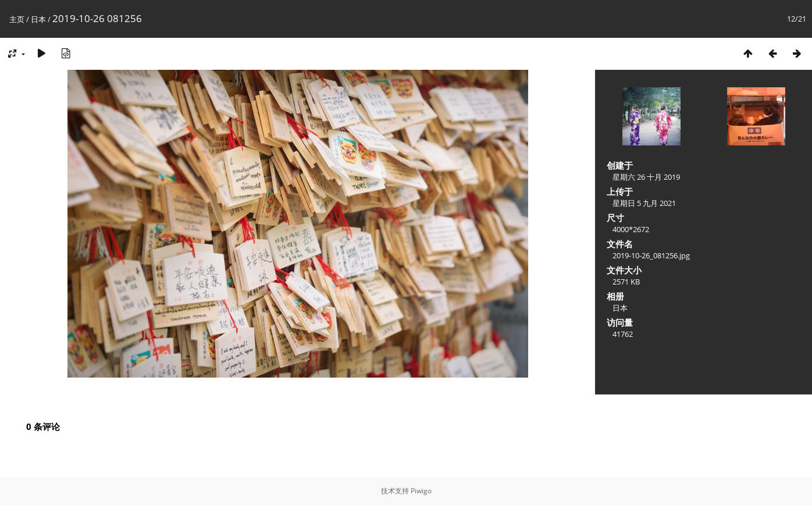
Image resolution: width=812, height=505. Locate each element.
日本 (38, 19)
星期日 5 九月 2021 (644, 203)
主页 (17, 19)
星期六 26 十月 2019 (646, 177)
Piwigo (421, 491)
